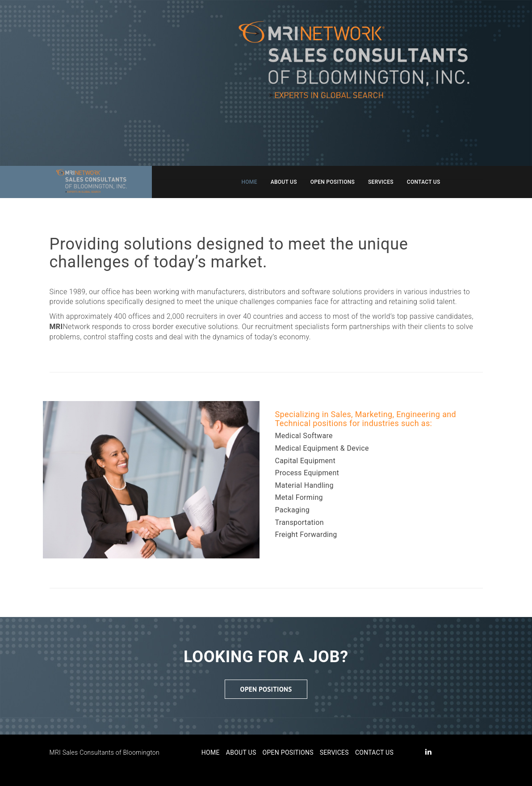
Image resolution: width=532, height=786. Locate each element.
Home (249, 182)
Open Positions (333, 182)
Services (381, 182)
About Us (284, 182)
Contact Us (424, 182)
